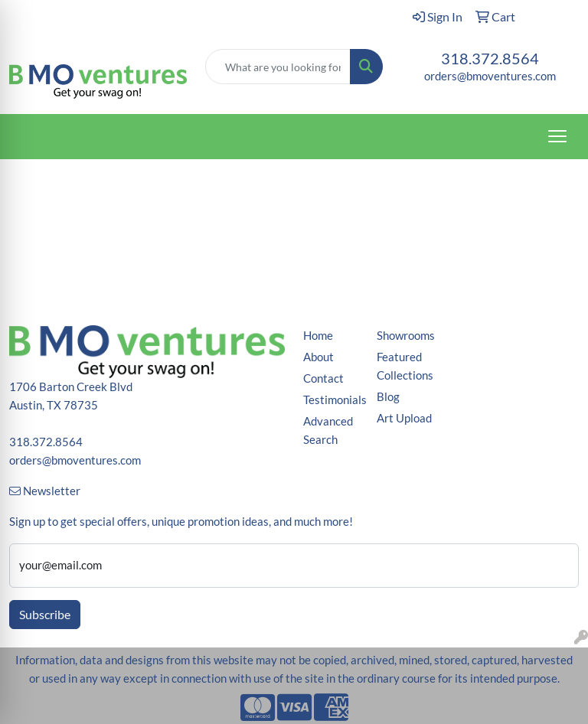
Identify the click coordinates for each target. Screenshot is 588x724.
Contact (323, 378)
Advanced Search (328, 430)
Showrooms (404, 336)
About (318, 357)
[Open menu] (557, 136)
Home (318, 336)
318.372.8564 (490, 58)
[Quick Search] (278, 67)
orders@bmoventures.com (490, 76)
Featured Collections (404, 366)
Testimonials (331, 400)
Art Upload (404, 418)
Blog (388, 397)
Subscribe (45, 614)
